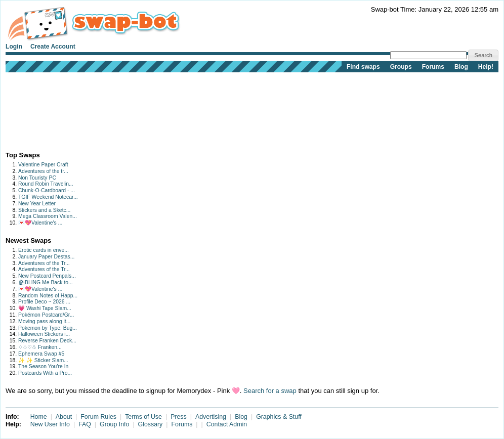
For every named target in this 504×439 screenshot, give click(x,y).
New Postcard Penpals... (47, 276)
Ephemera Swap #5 (41, 354)
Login (14, 47)
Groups (401, 67)
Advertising (211, 417)
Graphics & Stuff (279, 417)
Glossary (151, 424)
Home (39, 417)
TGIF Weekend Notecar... (48, 197)
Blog (461, 67)
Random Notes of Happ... (48, 296)
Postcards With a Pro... (45, 373)
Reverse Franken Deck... (47, 341)
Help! (486, 67)
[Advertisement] (37, 109)
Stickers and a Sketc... (44, 210)
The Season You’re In (43, 366)
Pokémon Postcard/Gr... (46, 315)
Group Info (114, 424)
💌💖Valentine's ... (40, 223)
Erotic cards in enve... (44, 250)
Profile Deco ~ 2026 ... (44, 302)
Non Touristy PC (37, 178)
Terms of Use (143, 417)
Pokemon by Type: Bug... (48, 328)
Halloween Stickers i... (44, 334)
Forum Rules (98, 417)
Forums (433, 67)
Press (179, 417)
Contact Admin (227, 424)
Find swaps (363, 67)
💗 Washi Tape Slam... (45, 308)
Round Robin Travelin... (46, 184)
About (64, 417)
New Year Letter (37, 204)
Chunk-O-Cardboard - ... (47, 190)
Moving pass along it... (44, 321)
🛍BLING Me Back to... (46, 282)
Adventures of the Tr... (44, 263)
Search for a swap (270, 391)
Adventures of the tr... (43, 171)
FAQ (85, 424)
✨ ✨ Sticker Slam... (43, 360)
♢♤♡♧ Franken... (40, 347)
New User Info (50, 424)
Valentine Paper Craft (43, 165)
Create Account (53, 47)
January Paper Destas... (46, 257)
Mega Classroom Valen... (48, 216)
